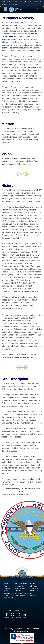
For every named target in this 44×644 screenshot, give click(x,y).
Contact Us (19, 586)
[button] (11, 4)
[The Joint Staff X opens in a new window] (12, 615)
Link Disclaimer (21, 584)
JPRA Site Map (21, 596)
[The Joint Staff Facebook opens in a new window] (7, 615)
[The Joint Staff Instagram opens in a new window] (18, 615)
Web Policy (33, 586)
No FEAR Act (8, 593)
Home (6, 584)
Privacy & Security (22, 593)
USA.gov (32, 596)
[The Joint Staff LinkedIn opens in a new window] (24, 615)
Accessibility (33, 588)
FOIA (6, 586)
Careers (32, 584)
